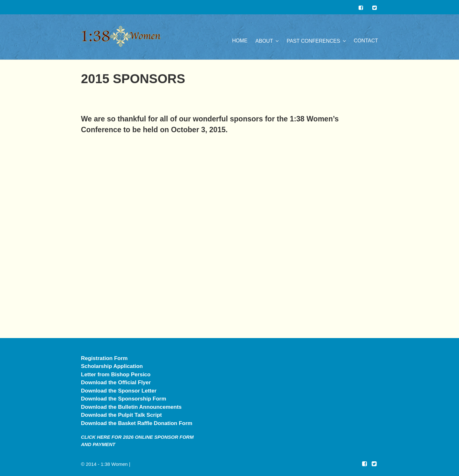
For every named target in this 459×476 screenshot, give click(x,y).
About (264, 41)
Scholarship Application (112, 366)
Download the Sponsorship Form (124, 399)
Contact (366, 41)
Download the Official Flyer (116, 382)
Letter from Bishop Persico (116, 375)
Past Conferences (313, 41)
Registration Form (104, 358)
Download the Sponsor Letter (119, 391)
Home (240, 41)
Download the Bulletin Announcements (131, 407)
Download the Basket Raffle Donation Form (137, 423)
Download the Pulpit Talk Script (121, 415)
